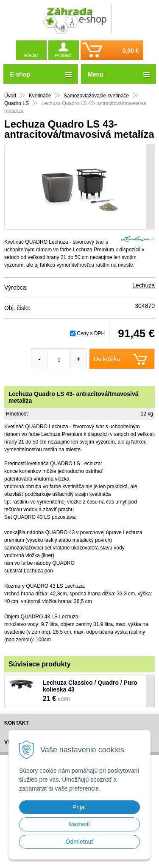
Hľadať (31, 55)
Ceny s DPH (91, 333)
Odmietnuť (80, 842)
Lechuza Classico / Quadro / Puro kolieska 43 (90, 686)
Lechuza (144, 285)
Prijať (79, 807)
